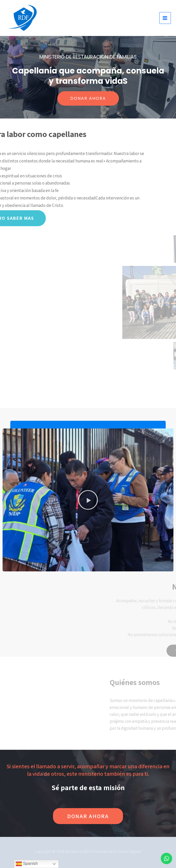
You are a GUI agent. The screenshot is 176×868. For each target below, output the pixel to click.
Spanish (27, 864)
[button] (88, 500)
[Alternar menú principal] (165, 18)
